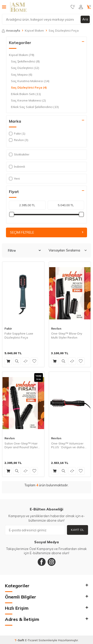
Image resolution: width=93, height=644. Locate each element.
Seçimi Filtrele (46, 232)
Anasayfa (11, 30)
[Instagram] (52, 562)
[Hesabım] (81, 7)
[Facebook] (42, 562)
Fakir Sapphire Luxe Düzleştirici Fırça (19, 335)
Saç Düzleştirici (25, 68)
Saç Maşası (22, 75)
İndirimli (17, 167)
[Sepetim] (89, 7)
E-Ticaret (31, 640)
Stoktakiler (19, 154)
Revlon (56, 328)
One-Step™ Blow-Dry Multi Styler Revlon (67, 335)
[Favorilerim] (73, 7)
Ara (85, 19)
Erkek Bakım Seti (26, 94)
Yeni (14, 178)
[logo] (18, 7)
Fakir (8, 328)
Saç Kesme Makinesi (28, 100)
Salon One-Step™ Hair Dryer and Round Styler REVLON (21, 445)
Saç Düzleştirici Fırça (29, 88)
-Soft (20, 640)
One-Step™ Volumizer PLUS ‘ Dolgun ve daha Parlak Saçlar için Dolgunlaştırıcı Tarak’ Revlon (68, 445)
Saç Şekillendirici (25, 61)
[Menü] (4, 7)
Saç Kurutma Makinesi (30, 81)
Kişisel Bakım (34, 30)
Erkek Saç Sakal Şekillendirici (35, 107)
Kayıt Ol (77, 530)
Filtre (24, 250)
